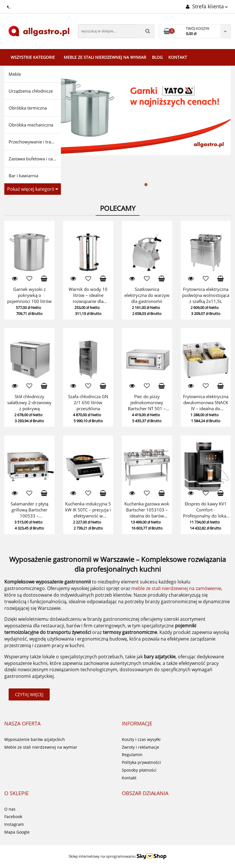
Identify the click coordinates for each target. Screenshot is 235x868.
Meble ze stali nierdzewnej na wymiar (105, 57)
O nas (10, 809)
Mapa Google (17, 832)
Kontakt (178, 57)
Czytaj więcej (29, 694)
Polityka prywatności (141, 762)
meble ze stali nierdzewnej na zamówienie (176, 588)
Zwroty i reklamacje (140, 747)
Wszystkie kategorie (33, 57)
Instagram (14, 824)
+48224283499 (9, 6)
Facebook (13, 817)
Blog (157, 57)
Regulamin (132, 755)
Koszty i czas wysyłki (141, 739)
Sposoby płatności (139, 770)
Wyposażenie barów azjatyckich (35, 739)
